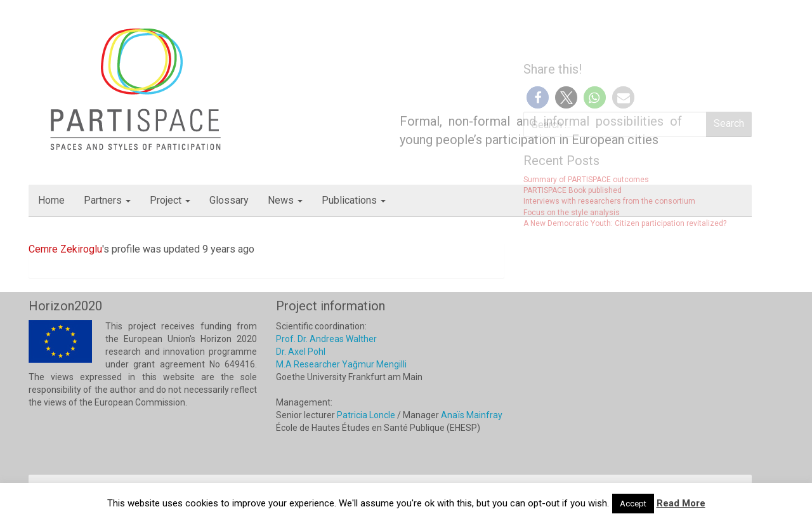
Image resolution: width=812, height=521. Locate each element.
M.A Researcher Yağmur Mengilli (341, 364)
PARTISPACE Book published (573, 190)
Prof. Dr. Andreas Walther (326, 339)
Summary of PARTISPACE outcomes (586, 180)
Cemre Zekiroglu (65, 249)
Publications (354, 200)
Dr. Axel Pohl (301, 352)
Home (51, 200)
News (285, 200)
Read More (681, 503)
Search (729, 123)
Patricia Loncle (366, 415)
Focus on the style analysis (572, 213)
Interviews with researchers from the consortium (609, 201)
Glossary (229, 200)
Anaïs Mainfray (472, 415)
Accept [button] (633, 504)
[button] (538, 97)
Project (170, 200)
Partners (107, 200)
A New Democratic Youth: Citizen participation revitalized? (625, 223)
